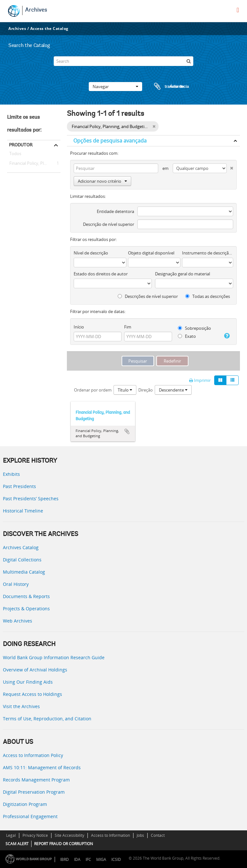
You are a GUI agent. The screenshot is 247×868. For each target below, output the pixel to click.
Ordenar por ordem (93, 390)
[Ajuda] (226, 336)
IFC (88, 859)
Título (125, 390)
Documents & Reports (26, 596)
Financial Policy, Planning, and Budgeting (34, 163)
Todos (15, 155)
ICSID (116, 859)
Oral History (16, 584)
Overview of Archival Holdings (35, 670)
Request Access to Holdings (32, 694)
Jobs (140, 835)
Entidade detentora (115, 211)
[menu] (238, 10)
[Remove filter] (154, 126)
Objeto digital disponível (151, 253)
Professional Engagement (30, 816)
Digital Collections (22, 560)
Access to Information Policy (33, 755)
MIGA (101, 859)
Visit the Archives (21, 706)
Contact (158, 835)
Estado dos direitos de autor (101, 274)
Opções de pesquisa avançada (110, 141)
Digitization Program (25, 804)
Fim (128, 327)
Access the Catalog (49, 28)
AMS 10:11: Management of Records (42, 767)
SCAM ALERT (17, 844)
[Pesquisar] (188, 61)
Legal (11, 835)
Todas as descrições (208, 296)
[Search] (123, 61)
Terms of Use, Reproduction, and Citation (47, 719)
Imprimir (200, 380)
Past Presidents (19, 486)
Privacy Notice (35, 835)
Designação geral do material (183, 274)
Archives (36, 10)
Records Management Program (36, 780)
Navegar (115, 87)
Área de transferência (165, 87)
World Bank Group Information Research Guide (54, 657)
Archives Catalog (21, 547)
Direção (146, 390)
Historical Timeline (23, 511)
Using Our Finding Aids (28, 682)
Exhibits (11, 474)
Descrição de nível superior (109, 224)
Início (79, 327)
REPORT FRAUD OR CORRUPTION (64, 844)
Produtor (21, 145)
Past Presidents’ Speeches (31, 499)
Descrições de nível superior (148, 296)
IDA (77, 859)
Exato (187, 336)
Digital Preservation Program (34, 792)
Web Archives (18, 621)
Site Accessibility (69, 835)
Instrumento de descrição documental (208, 253)
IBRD (64, 859)
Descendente (173, 390)
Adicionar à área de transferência (127, 431)
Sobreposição (194, 328)
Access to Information (110, 835)
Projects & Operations (26, 609)
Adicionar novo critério (102, 181)
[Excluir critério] (230, 167)
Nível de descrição (91, 253)
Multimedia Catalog (24, 572)
